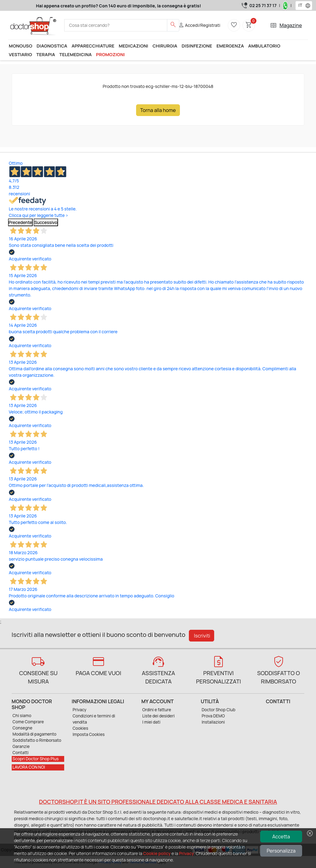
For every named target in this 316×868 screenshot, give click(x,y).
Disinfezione (197, 46)
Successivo (46, 222)
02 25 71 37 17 (263, 5)
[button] (309, 6)
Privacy (186, 853)
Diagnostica (52, 46)
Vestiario (21, 54)
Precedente (21, 222)
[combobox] (300, 6)
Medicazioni (134, 46)
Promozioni (110, 54)
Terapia (46, 54)
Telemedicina (75, 54)
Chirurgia (165, 46)
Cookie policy (157, 853)
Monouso (21, 46)
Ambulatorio (264, 46)
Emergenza (230, 46)
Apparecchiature (93, 46)
